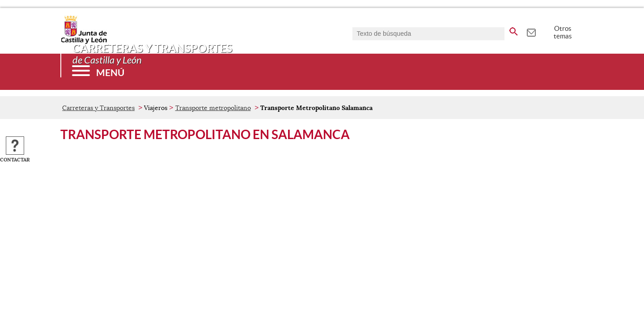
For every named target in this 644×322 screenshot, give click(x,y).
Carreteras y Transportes (98, 108)
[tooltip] (531, 31)
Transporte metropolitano (213, 108)
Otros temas (563, 32)
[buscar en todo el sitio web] (514, 30)
